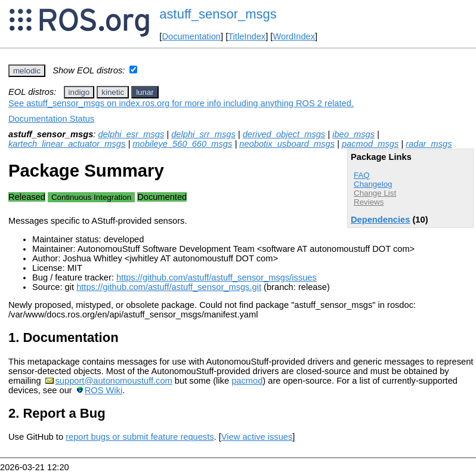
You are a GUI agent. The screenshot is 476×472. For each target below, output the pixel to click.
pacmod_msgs (370, 144)
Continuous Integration (91, 197)
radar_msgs (429, 144)
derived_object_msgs (284, 134)
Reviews (369, 202)
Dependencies (380, 220)
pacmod (247, 381)
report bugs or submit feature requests (140, 437)
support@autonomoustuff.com (114, 381)
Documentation (191, 36)
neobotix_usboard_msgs (287, 144)
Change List (375, 193)
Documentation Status (51, 119)
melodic (27, 71)
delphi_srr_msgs (203, 134)
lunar (145, 92)
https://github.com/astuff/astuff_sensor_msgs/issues (217, 277)
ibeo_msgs (353, 134)
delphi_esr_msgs (131, 134)
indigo (79, 92)
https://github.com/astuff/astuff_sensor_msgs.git (169, 287)
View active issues (257, 437)
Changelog (373, 184)
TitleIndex (247, 36)
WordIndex (294, 36)
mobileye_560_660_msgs (182, 144)
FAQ (362, 175)
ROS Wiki (104, 390)
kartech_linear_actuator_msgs (67, 144)
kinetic (113, 92)
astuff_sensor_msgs (218, 14)
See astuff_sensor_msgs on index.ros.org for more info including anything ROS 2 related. (181, 103)
